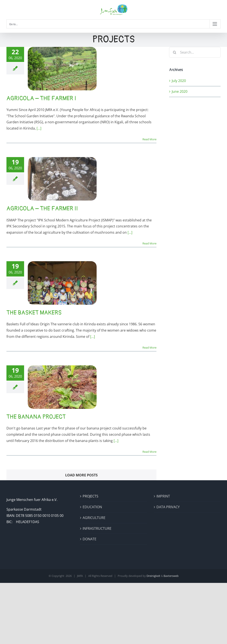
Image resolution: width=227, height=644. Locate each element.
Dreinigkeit (153, 576)
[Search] (174, 52)
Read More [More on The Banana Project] (149, 452)
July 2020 (179, 81)
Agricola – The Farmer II (42, 209)
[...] (39, 128)
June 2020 (180, 91)
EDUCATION (92, 507)
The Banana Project (36, 417)
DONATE (90, 539)
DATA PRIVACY (168, 507)
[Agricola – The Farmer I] (62, 69)
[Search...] (195, 52)
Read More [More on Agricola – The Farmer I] (149, 139)
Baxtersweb (171, 576)
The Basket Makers (34, 313)
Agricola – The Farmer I (41, 98)
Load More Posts (81, 475)
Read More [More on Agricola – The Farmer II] (149, 243)
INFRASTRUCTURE (97, 528)
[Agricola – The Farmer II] (62, 179)
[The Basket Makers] (62, 283)
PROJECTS (90, 496)
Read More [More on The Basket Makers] (149, 347)
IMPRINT (163, 496)
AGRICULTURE (94, 518)
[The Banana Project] (62, 387)
